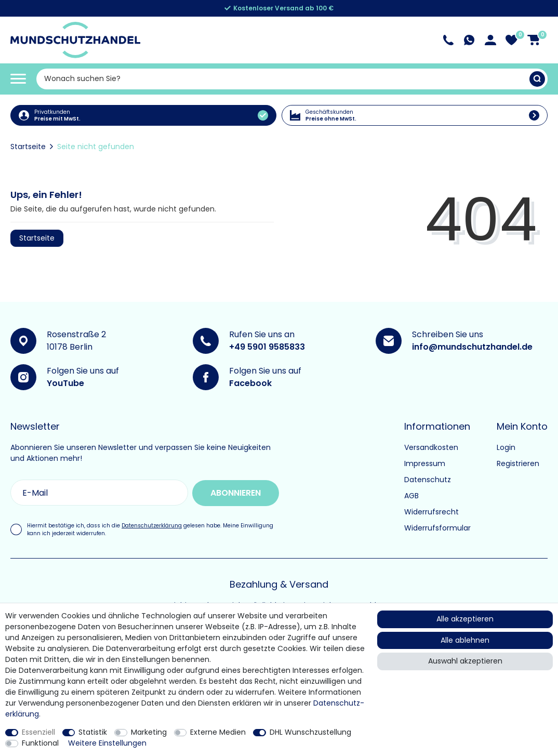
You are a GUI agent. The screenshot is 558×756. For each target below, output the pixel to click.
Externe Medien (218, 732)
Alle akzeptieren (465, 619)
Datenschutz (428, 480)
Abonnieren (233, 492)
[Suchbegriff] (283, 79)
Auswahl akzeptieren (465, 661)
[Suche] (537, 79)
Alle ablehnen (465, 640)
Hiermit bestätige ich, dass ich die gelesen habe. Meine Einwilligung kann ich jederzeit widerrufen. (150, 529)
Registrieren (518, 463)
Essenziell (38, 732)
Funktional (40, 743)
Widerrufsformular (437, 528)
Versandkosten (431, 447)
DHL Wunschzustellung (310, 732)
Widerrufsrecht (431, 512)
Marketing (149, 732)
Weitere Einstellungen (107, 743)
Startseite (28, 147)
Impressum (425, 463)
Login (506, 447)
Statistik (93, 732)
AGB (411, 496)
